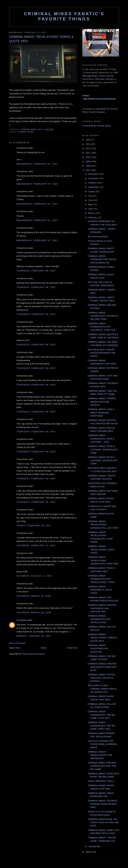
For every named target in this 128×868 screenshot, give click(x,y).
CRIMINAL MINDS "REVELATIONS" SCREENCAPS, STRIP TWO (103, 560)
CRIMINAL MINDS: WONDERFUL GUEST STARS (100, 590)
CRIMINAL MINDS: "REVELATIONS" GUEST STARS (101, 550)
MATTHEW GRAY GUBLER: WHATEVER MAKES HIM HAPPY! (101, 353)
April (91, 209)
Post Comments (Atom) (34, 654)
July (91, 196)
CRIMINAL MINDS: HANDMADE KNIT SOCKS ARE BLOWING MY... (102, 259)
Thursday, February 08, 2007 (36, 271)
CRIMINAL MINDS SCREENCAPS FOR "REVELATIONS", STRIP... (102, 579)
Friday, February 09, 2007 (34, 526)
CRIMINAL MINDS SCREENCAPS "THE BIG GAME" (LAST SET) (101, 715)
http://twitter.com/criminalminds (99, 99)
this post (100, 79)
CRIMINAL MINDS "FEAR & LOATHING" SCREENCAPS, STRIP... (103, 450)
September (94, 187)
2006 (88, 852)
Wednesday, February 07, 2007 (37, 164)
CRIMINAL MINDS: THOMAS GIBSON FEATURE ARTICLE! (102, 402)
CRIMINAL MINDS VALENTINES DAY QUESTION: (98, 649)
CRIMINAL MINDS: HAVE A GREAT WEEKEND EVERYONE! (101, 413)
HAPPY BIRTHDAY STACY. (101, 781)
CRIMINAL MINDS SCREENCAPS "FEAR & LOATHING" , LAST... (101, 439)
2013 (88, 144)
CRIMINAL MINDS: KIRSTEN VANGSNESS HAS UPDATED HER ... (102, 608)
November (94, 178)
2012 (88, 148)
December (94, 174)
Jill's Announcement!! (98, 237)
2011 (88, 153)
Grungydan (22, 620)
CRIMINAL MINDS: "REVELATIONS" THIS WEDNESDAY (100, 755)
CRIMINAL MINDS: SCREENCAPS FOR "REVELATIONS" (99, 619)
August (92, 191)
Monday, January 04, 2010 (34, 636)
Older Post (72, 648)
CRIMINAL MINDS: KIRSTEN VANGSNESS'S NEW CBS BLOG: (102, 667)
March (92, 213)
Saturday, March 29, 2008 (34, 596)
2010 (88, 157)
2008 (88, 166)
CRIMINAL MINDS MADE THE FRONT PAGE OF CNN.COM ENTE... (103, 823)
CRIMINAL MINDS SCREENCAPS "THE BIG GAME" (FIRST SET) (101, 726)
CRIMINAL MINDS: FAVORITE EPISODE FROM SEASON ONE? (102, 804)
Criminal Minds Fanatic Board (97, 126)
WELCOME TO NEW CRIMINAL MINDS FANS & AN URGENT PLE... (102, 689)
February (93, 218)
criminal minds (26, 132)
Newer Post (15, 648)
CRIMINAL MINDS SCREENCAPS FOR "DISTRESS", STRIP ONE (101, 327)
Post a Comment (17, 643)
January (92, 846)
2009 (88, 161)
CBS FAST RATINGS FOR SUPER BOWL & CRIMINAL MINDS (103, 744)
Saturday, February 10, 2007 (36, 545)
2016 (88, 140)
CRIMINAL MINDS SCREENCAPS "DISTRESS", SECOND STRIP (103, 316)
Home (44, 648)
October (92, 183)
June (91, 200)
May (91, 204)
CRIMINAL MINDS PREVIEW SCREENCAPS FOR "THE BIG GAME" (102, 766)
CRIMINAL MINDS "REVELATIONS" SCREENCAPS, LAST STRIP (103, 525)
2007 (88, 170)
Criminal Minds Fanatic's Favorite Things (64, 16)
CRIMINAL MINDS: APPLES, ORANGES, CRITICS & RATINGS (102, 678)
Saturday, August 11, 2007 (34, 576)
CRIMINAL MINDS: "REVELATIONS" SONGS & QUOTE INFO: (102, 638)
